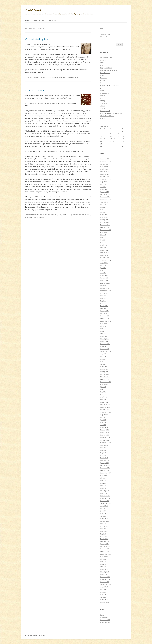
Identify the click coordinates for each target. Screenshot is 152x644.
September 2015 (106, 230)
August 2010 (104, 384)
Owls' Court (33, 10)
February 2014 (105, 278)
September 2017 (106, 179)
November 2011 (105, 346)
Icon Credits (53, 20)
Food (102, 83)
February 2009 (105, 430)
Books (102, 63)
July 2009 (103, 417)
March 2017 (104, 189)
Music (64, 215)
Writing (57, 77)
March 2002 (104, 600)
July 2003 (103, 559)
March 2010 (104, 397)
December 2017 (105, 172)
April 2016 (103, 212)
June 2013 (103, 298)
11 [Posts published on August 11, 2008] (104, 136)
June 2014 (103, 268)
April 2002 (103, 597)
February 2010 (105, 400)
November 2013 (105, 286)
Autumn (76, 77)
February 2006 (105, 521)
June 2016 (103, 207)
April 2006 (103, 516)
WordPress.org (105, 622)
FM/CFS (103, 80)
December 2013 (105, 283)
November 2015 (105, 225)
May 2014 (103, 270)
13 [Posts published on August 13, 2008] (111, 136)
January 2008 (104, 463)
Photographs (104, 93)
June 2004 (103, 531)
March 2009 (104, 427)
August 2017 (104, 182)
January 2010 (104, 402)
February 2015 (105, 248)
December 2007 (105, 465)
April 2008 (103, 455)
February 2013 (105, 308)
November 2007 (105, 468)
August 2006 (104, 506)
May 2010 (103, 392)
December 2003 (105, 546)
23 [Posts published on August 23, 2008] (123, 139)
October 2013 (104, 288)
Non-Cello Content (35, 90)
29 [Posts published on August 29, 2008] (119, 141)
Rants (102, 98)
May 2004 (103, 534)
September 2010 (106, 382)
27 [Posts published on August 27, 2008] (111, 141)
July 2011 (103, 356)
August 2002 (104, 587)
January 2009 (104, 432)
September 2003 (106, 554)
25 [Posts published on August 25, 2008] (104, 141)
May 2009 (103, 422)
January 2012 (104, 341)
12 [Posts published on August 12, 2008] (108, 136)
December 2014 (105, 253)
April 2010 (103, 394)
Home (27, 20)
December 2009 (105, 405)
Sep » (122, 146)
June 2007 (103, 481)
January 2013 (104, 311)
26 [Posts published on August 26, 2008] (108, 141)
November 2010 (105, 377)
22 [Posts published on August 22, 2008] (119, 139)
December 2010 (105, 374)
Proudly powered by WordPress (35, 635)
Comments (105, 620)
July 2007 (103, 478)
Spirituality (104, 103)
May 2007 (103, 483)
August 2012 (104, 324)
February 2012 (105, 339)
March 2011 (104, 367)
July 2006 (103, 508)
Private (103, 96)
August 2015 (104, 232)
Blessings (103, 60)
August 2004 (104, 526)
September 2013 (106, 291)
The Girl (103, 108)
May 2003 (103, 564)
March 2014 (104, 275)
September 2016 (106, 199)
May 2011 (103, 362)
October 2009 (104, 410)
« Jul (102, 146)
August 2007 (104, 475)
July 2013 (103, 296)
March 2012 (104, 336)
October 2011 (104, 349)
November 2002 (105, 579)
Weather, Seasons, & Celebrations (111, 113)
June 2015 (103, 237)
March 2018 (104, 169)
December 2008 (105, 435)
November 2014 (105, 255)
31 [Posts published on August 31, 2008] (101, 144)
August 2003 (104, 557)
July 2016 (103, 205)
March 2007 (104, 488)
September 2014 (106, 260)
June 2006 (103, 511)
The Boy (70, 215)
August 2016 (104, 202)
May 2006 (103, 513)
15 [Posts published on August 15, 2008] (119, 136)
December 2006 (105, 496)
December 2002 (105, 577)
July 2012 (103, 326)
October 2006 (104, 501)
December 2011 (105, 344)
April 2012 (103, 334)
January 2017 (104, 192)
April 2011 (103, 364)
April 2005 (103, 524)
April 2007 (103, 486)
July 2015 (103, 235)
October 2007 (104, 470)
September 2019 (106, 161)
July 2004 (103, 529)
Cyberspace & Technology (50, 215)
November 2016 (105, 197)
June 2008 (103, 450)
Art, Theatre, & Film (106, 58)
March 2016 (104, 215)
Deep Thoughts (105, 73)
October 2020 (104, 159)
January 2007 (104, 493)
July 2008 (103, 448)
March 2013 (104, 306)
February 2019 (105, 164)
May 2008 (103, 453)
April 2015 (103, 242)
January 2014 (104, 280)
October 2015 (104, 227)
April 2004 (103, 536)
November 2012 (105, 316)
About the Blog (39, 20)
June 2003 (103, 562)
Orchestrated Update (37, 39)
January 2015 (104, 250)
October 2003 (104, 551)
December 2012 (105, 313)
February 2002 (105, 602)
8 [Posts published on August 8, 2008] (118, 134)
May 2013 (103, 301)
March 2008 (104, 458)
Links (102, 88)
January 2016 (104, 220)
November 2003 (105, 549)
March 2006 (104, 519)
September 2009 (106, 412)
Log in (102, 615)
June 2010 (103, 389)
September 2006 (106, 503)
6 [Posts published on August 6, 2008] (110, 134)
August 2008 (104, 445)
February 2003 (105, 572)
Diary (60, 215)
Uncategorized (105, 111)
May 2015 (103, 240)
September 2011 (106, 351)
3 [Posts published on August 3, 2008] (101, 134)
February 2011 (105, 369)
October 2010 (104, 379)
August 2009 (104, 415)
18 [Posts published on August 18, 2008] (104, 139)
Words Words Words (48, 77)
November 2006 (105, 498)
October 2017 (104, 177)
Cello (102, 65)
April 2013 (103, 303)
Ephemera (104, 78)
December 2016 (105, 194)
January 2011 (104, 372)
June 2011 (103, 359)
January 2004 (104, 544)
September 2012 (106, 321)
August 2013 (104, 293)
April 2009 (103, 425)
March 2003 (104, 569)
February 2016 (105, 217)
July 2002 (103, 589)
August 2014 (104, 263)
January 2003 (104, 574)
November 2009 (105, 407)
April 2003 (103, 567)
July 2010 (103, 387)
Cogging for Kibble (106, 68)
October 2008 (104, 440)
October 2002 (104, 582)
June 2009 (103, 420)
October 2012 (104, 318)
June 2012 (103, 329)
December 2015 (105, 222)
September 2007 (106, 473)
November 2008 (105, 437)
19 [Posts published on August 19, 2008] (108, 139)
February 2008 (105, 460)
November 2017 (105, 174)
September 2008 (106, 443)
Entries (104, 617)
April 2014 (103, 273)
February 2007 (105, 491)
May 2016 (103, 210)
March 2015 (104, 245)
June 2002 (103, 592)
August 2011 (104, 354)
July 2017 (103, 184)
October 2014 (104, 258)
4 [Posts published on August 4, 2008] (104, 134)
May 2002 (103, 595)
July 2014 (103, 265)
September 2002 (106, 584)
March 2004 (104, 539)
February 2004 (105, 541)
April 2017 (103, 187)
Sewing (103, 101)
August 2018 (104, 167)
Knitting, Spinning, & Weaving (110, 85)
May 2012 (103, 331)
